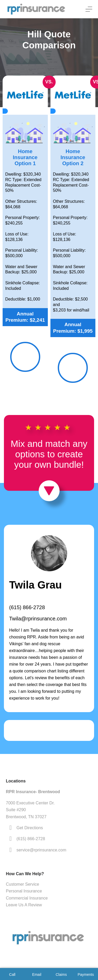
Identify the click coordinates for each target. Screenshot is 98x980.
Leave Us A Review (24, 905)
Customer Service (23, 884)
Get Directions (30, 828)
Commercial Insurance (27, 898)
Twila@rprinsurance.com (38, 619)
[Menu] (89, 9)
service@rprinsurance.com (41, 850)
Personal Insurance (24, 891)
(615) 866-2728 (27, 607)
